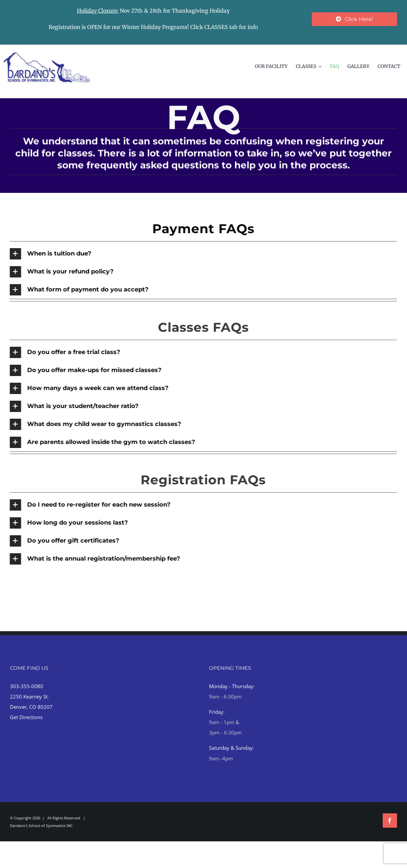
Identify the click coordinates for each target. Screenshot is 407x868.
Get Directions (26, 717)
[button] (202, 254)
